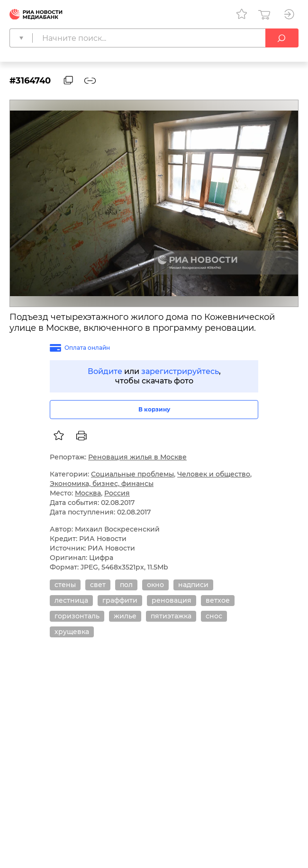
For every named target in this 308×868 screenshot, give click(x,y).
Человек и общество (214, 474)
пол (126, 585)
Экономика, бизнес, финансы (102, 484)
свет (98, 585)
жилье (125, 616)
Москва (88, 493)
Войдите (105, 371)
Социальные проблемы (132, 474)
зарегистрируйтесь (180, 371)
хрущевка (72, 632)
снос (214, 616)
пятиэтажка (171, 616)
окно (155, 585)
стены (65, 585)
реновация (172, 600)
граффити (120, 600)
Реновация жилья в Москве (137, 457)
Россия (117, 493)
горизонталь (77, 616)
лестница (71, 600)
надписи (193, 585)
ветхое (218, 600)
